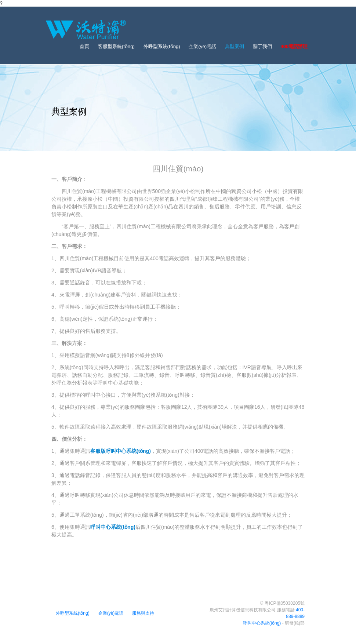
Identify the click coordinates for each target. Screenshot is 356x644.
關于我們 (262, 46)
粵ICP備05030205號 (285, 603)
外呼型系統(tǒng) (162, 46)
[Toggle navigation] (303, 30)
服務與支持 (143, 613)
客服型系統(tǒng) (116, 46)
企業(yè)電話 (202, 46)
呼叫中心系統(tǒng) (262, 623)
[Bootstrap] (86, 30)
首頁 (84, 46)
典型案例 (235, 46)
